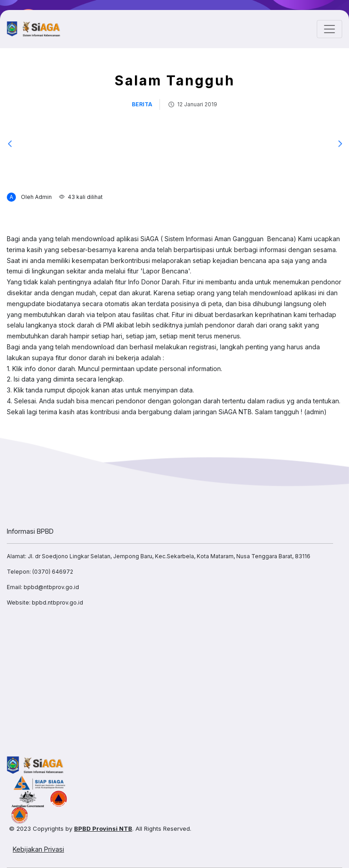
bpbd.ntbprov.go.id (57, 603)
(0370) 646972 (53, 572)
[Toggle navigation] (329, 29)
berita (142, 104)
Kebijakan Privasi (38, 849)
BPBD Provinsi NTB (103, 828)
